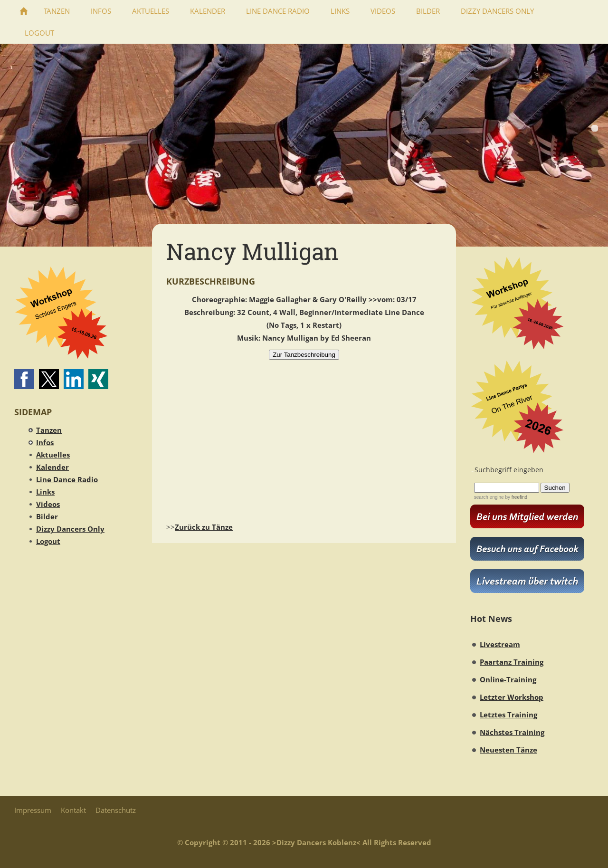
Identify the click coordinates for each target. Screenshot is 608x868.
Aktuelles (53, 455)
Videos (48, 504)
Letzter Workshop (512, 697)
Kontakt (73, 810)
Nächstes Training (512, 732)
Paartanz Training (512, 662)
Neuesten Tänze (508, 750)
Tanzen (49, 430)
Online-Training (508, 679)
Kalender (52, 467)
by (516, 497)
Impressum (33, 810)
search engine (489, 497)
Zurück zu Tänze (204, 527)
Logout (48, 541)
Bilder (47, 516)
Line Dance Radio (67, 479)
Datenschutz (116, 810)
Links (45, 492)
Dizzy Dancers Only (70, 529)
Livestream (500, 644)
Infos (45, 442)
